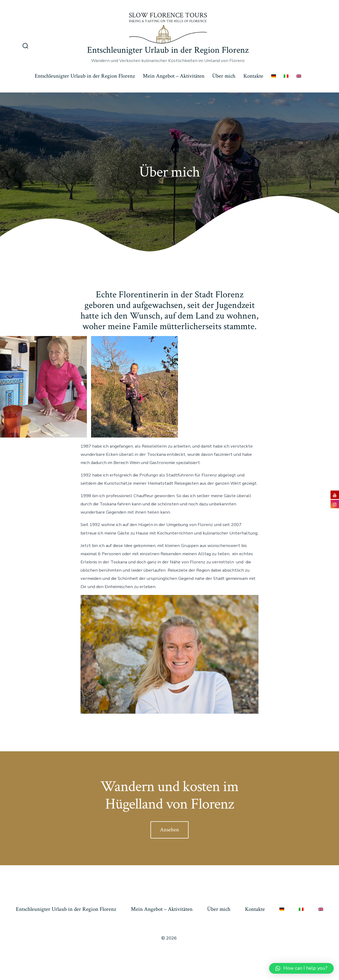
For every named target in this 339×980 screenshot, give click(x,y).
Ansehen (169, 830)
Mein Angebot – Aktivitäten (174, 76)
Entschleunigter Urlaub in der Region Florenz (85, 76)
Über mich (224, 76)
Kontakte (253, 76)
